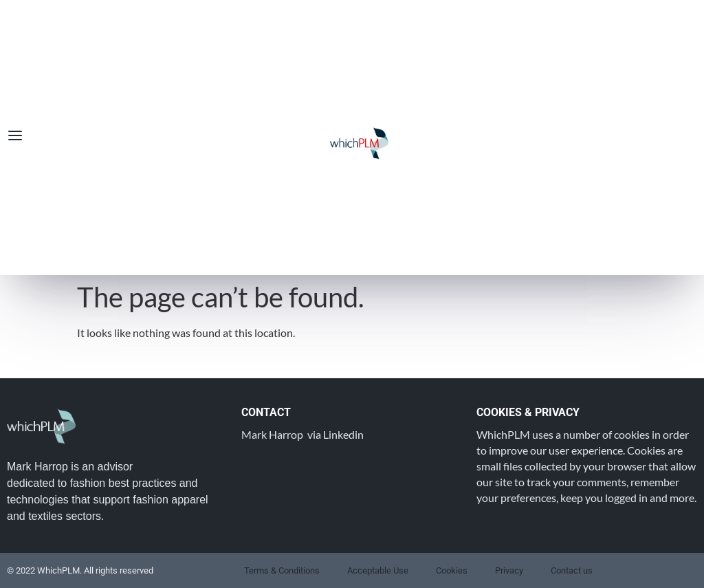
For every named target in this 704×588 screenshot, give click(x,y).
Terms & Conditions (282, 570)
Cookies (452, 570)
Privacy (509, 570)
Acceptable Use (378, 570)
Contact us (572, 570)
